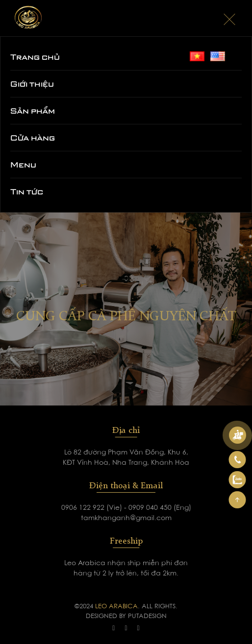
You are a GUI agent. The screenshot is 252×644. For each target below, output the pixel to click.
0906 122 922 (84, 508)
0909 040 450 (151, 508)
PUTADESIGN (147, 616)
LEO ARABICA (116, 607)
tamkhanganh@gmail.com (126, 519)
